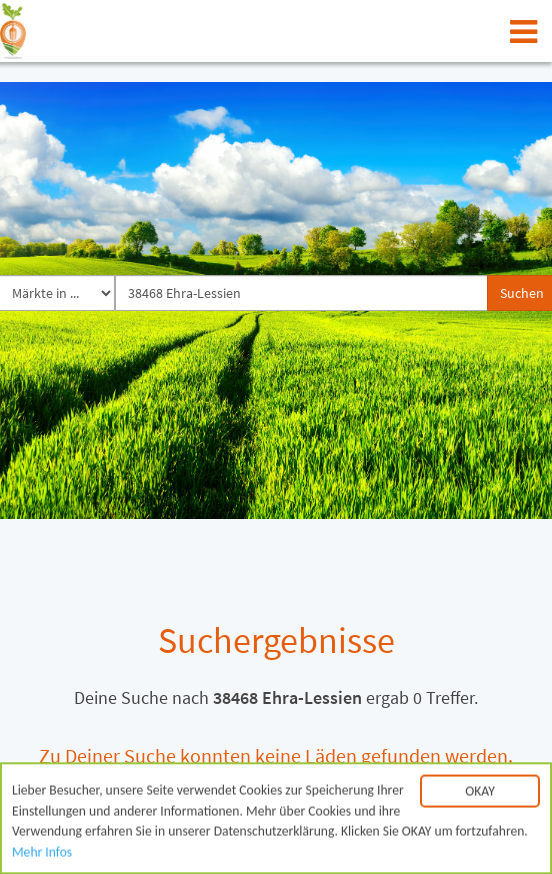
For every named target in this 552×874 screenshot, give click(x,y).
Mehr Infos (42, 854)
